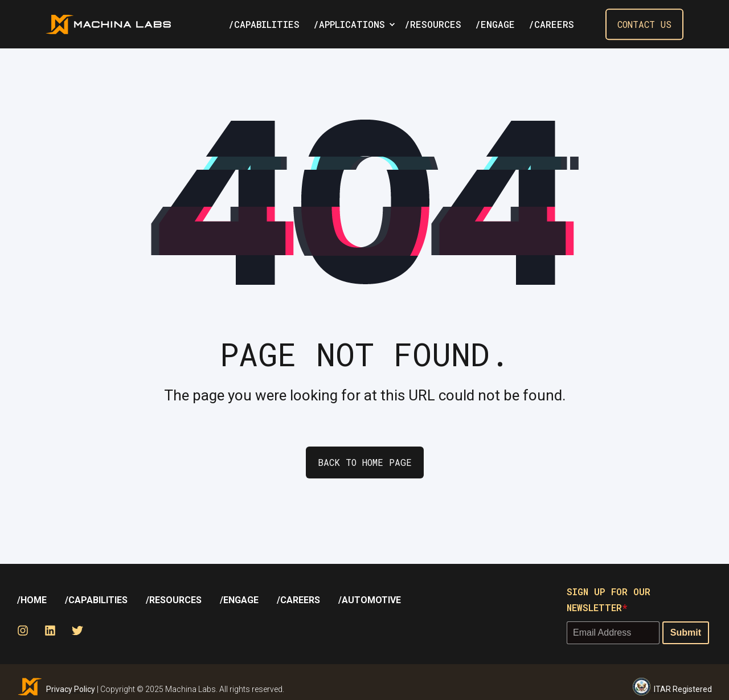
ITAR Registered (672, 687)
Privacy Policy (71, 689)
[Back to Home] (108, 24)
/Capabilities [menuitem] (96, 600)
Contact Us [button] (644, 24)
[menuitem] (392, 24)
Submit (686, 633)
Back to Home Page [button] (365, 462)
